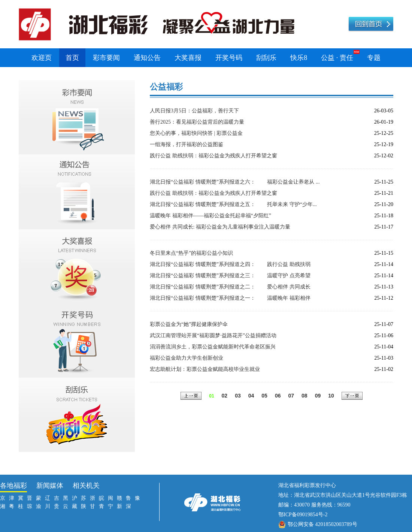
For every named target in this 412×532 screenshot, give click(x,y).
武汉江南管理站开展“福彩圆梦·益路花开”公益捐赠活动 (213, 335)
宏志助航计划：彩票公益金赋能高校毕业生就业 (205, 369)
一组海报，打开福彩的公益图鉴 (187, 144)
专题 (374, 58)
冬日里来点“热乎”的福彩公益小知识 (191, 253)
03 (238, 396)
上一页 (191, 397)
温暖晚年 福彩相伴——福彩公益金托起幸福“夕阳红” (210, 216)
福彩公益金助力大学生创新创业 (187, 358)
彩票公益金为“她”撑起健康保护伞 (189, 324)
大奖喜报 (188, 58)
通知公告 (147, 58)
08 (305, 396)
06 (278, 396)
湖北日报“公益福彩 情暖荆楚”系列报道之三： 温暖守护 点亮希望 (230, 276)
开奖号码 (229, 58)
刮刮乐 (266, 58)
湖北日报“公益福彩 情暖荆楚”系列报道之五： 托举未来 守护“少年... (233, 204)
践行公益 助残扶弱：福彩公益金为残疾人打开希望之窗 (213, 156)
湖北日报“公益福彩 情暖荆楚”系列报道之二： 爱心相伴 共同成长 (230, 287)
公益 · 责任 (337, 58)
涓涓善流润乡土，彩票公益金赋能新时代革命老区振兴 (213, 347)
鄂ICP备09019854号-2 (303, 515)
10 (331, 396)
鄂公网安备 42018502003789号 (322, 524)
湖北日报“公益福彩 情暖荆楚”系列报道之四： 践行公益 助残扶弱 (230, 264)
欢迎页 (42, 58)
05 (264, 396)
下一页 (352, 397)
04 (251, 396)
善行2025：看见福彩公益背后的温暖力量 (197, 122)
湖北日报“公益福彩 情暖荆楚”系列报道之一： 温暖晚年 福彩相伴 (230, 298)
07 (291, 396)
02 (225, 396)
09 (318, 396)
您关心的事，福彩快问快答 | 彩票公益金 (196, 133)
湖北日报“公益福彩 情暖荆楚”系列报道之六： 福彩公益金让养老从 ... (235, 182)
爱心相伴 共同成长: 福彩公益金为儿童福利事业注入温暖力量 (220, 227)
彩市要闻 (106, 58)
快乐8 (299, 58)
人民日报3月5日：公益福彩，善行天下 (194, 111)
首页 (72, 58)
